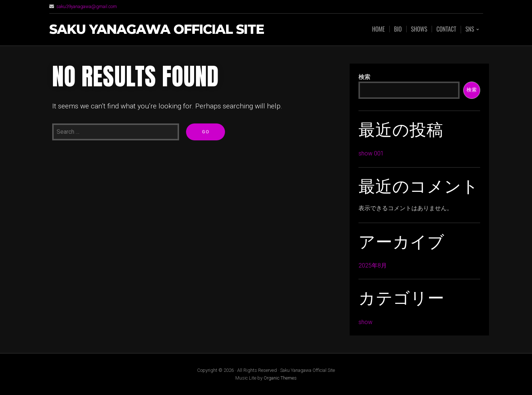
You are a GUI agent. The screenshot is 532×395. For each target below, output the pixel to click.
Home (379, 29)
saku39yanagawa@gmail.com (87, 6)
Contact (446, 29)
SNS (470, 30)
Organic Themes (280, 378)
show (365, 322)
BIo (398, 29)
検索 (364, 77)
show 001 (371, 153)
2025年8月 (373, 265)
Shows (419, 29)
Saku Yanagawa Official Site (157, 30)
